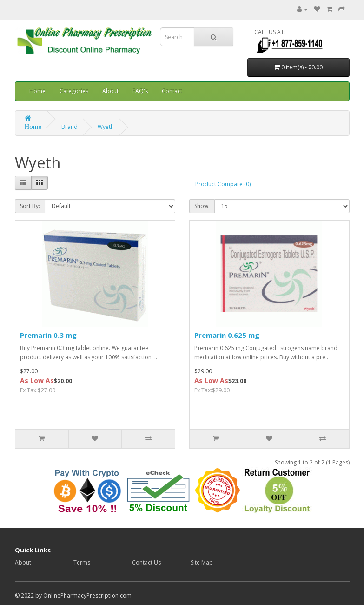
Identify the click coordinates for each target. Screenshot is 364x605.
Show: (202, 206)
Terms (82, 562)
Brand (69, 127)
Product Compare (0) (223, 184)
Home (37, 91)
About (110, 91)
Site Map (202, 562)
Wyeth (106, 127)
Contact (172, 91)
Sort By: (30, 206)
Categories (74, 91)
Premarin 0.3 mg (48, 335)
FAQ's (140, 91)
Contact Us (146, 562)
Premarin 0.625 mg (227, 335)
